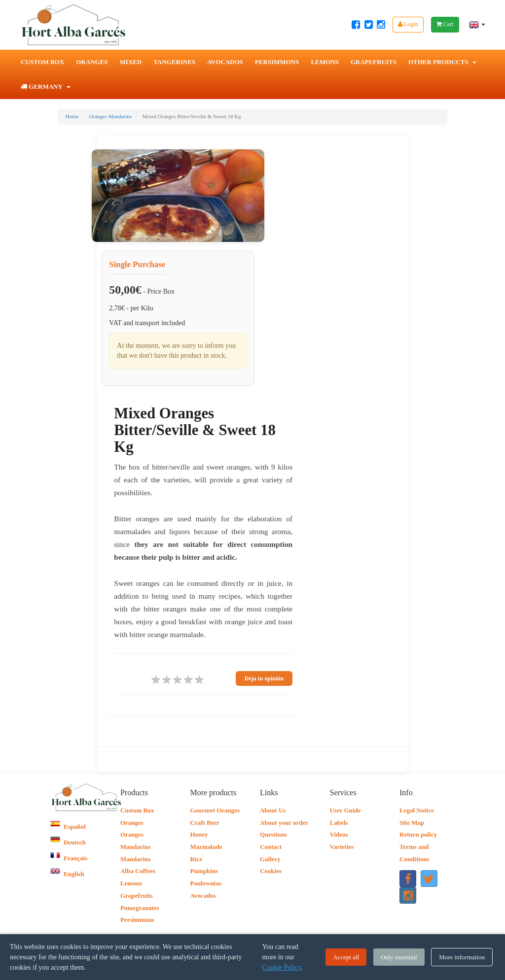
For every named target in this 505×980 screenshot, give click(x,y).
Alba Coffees (138, 871)
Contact (271, 847)
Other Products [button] (442, 62)
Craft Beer (205, 823)
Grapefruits (374, 62)
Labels (339, 823)
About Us (273, 810)
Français (69, 858)
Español (68, 827)
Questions (273, 834)
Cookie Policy (282, 967)
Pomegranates (140, 908)
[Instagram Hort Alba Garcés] (381, 25)
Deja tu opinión (264, 678)
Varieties (342, 847)
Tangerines (174, 62)
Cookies (271, 871)
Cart (445, 24)
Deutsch (68, 842)
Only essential (399, 957)
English (67, 874)
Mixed (131, 62)
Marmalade (206, 847)
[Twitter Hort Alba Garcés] (369, 25)
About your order (284, 823)
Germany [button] (46, 86)
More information (462, 957)
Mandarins (135, 859)
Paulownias (206, 883)
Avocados (225, 62)
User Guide (345, 810)
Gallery (270, 859)
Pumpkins (204, 871)
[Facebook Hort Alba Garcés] (356, 25)
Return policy (418, 834)
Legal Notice (417, 810)
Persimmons (277, 62)
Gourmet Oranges (215, 810)
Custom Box (42, 62)
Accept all (346, 957)
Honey (199, 834)
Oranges (92, 62)
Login (408, 24)
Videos (339, 834)
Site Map (412, 823)
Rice (196, 859)
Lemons (325, 62)
